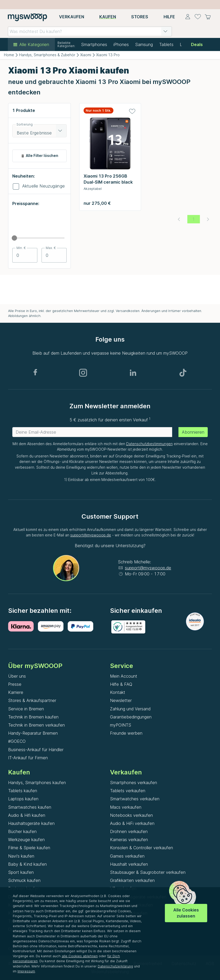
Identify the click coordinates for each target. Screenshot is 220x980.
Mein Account (124, 676)
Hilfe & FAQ (121, 684)
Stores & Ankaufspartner (32, 700)
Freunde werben (126, 733)
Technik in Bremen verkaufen (36, 725)
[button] (165, 31)
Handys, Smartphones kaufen (37, 783)
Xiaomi (86, 55)
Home (9, 55)
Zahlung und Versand (130, 709)
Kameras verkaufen (129, 840)
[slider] (14, 238)
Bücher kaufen (22, 831)
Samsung (144, 44)
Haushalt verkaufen (129, 864)
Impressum (26, 971)
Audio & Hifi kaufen (27, 815)
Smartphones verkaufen (134, 783)
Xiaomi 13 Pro (108, 55)
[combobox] (90, 31)
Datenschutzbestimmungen (149, 444)
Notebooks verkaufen (131, 815)
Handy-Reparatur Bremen (33, 733)
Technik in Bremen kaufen (33, 717)
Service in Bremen (26, 709)
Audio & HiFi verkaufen (132, 823)
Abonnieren (193, 432)
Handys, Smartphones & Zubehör (47, 55)
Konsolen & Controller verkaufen (141, 848)
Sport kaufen (21, 872)
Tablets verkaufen (128, 791)
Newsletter (121, 700)
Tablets (166, 44)
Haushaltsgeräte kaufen (31, 823)
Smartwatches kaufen (30, 807)
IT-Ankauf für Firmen (28, 758)
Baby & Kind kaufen (27, 864)
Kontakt (118, 692)
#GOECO (17, 741)
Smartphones (94, 44)
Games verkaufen (127, 856)
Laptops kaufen (23, 799)
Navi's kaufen (21, 856)
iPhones (121, 44)
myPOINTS (121, 725)
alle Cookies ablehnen (80, 956)
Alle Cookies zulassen (186, 913)
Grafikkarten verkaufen (132, 880)
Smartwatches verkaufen (135, 799)
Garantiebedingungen (131, 717)
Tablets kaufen (23, 791)
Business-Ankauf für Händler (36, 750)
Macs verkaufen (126, 807)
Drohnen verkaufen (129, 831)
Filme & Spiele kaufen (29, 848)
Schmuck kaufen (24, 880)
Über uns (17, 676)
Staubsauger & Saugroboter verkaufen (148, 872)
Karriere (16, 692)
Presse (15, 684)
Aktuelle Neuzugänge (44, 186)
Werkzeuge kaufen (26, 840)
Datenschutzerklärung (115, 966)
